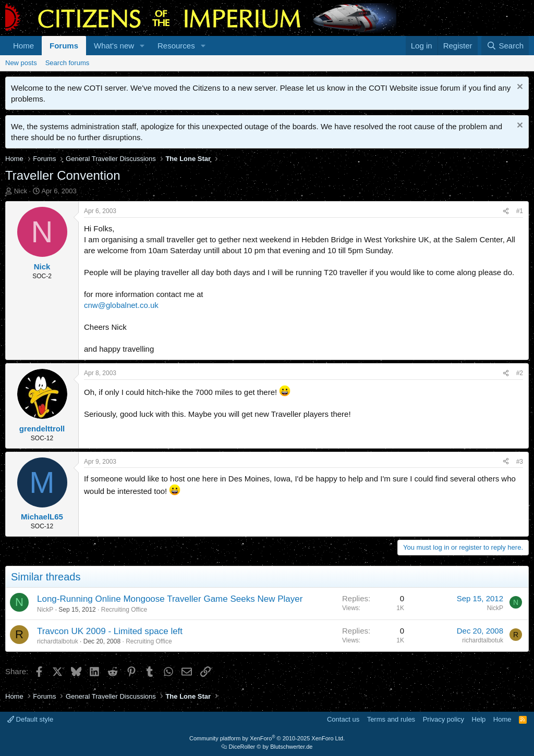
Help (479, 719)
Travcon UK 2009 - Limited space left (110, 631)
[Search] (505, 46)
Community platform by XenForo (267, 738)
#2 (520, 373)
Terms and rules (391, 719)
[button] (142, 46)
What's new (114, 46)
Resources (176, 46)
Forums (64, 46)
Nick (21, 191)
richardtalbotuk (58, 641)
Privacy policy (444, 719)
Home (23, 46)
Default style (30, 719)
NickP (45, 610)
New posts (21, 63)
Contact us (343, 719)
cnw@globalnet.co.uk (121, 305)
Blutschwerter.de (291, 747)
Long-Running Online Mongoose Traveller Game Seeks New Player (170, 599)
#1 (520, 211)
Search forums (68, 63)
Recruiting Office (124, 610)
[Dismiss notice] (519, 88)
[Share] (506, 211)
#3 (520, 462)
